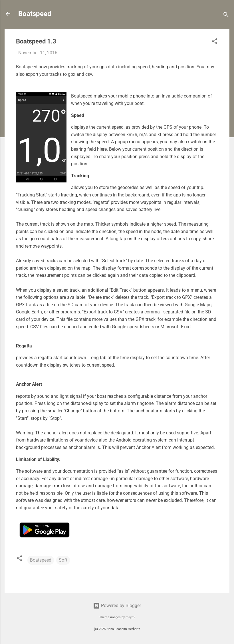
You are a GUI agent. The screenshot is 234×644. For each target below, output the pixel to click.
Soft (63, 560)
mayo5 (130, 617)
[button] (215, 42)
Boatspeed (35, 14)
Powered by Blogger (117, 606)
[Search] (226, 16)
